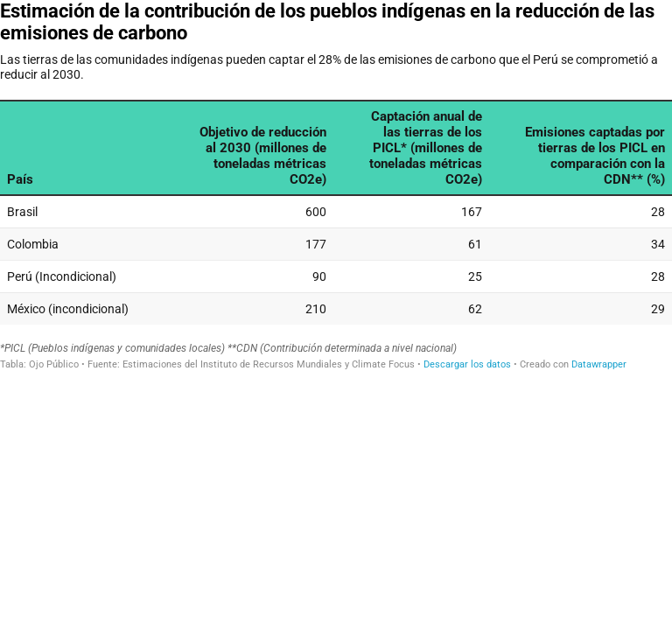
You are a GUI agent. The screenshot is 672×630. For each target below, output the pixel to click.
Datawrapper (599, 364)
